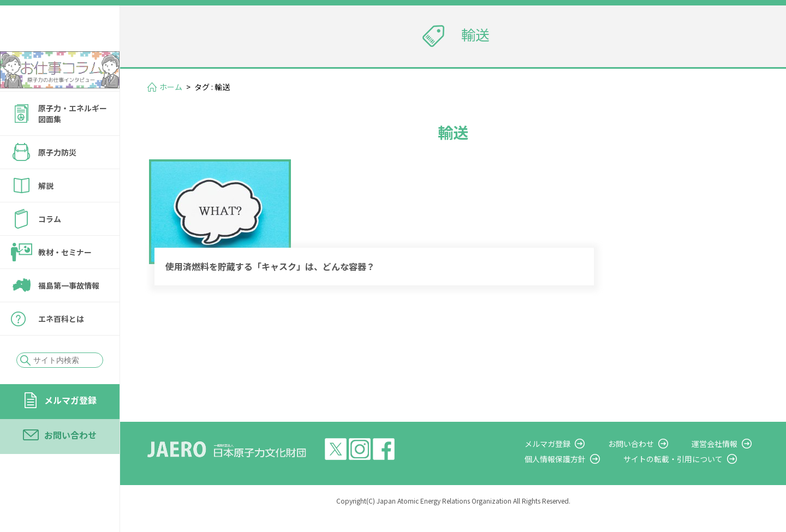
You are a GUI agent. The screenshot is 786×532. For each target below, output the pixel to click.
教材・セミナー (65, 282)
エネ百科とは (61, 348)
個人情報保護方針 (576, 475)
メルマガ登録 (70, 429)
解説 (46, 215)
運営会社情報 (722, 459)
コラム (50, 248)
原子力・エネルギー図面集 (73, 143)
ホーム (171, 87)
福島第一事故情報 (69, 315)
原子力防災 (57, 182)
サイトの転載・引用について (687, 475)
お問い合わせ (70, 464)
